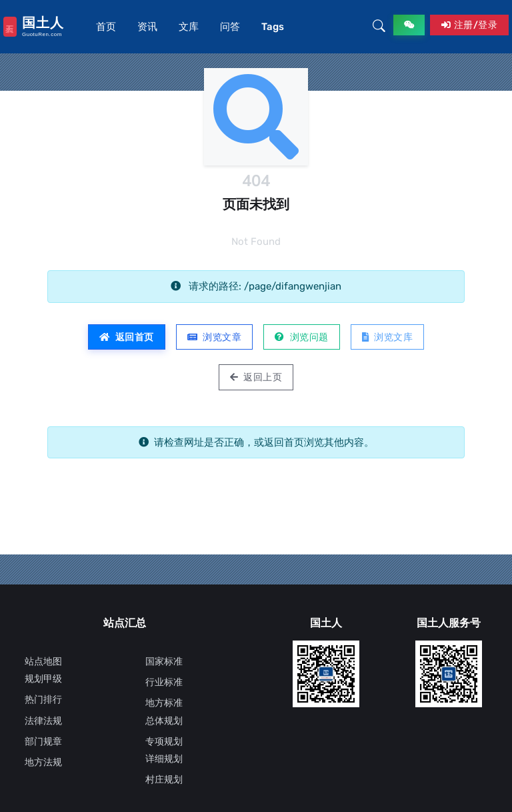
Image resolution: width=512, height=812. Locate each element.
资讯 (147, 27)
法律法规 (43, 721)
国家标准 (164, 662)
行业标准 (164, 682)
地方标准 (164, 703)
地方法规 (43, 762)
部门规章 (43, 742)
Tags (273, 27)
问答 (230, 27)
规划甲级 (43, 679)
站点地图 (43, 662)
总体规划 (164, 721)
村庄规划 (164, 780)
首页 (106, 27)
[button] (379, 27)
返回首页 (127, 337)
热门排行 (43, 700)
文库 (189, 27)
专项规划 (164, 742)
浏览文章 (215, 337)
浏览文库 (388, 337)
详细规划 (164, 759)
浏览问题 (302, 337)
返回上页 (256, 377)
